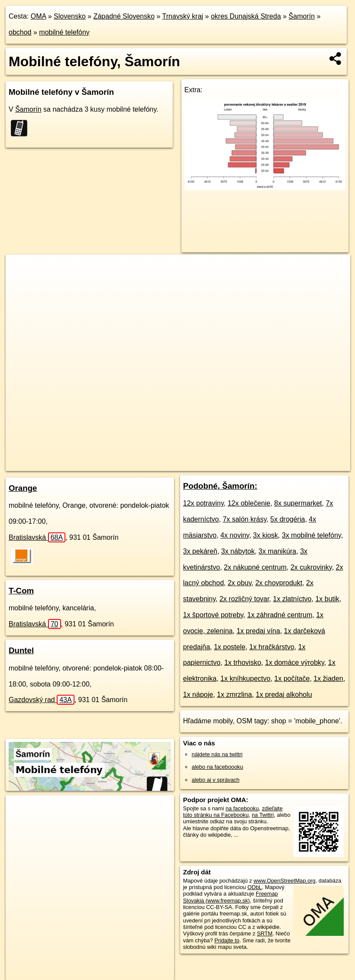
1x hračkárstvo (272, 647)
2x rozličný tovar (244, 599)
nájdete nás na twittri (217, 754)
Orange (23, 488)
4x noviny (235, 535)
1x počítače (292, 679)
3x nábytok (238, 551)
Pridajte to (227, 940)
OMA (39, 16)
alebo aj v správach (216, 780)
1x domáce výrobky (295, 662)
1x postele (230, 647)
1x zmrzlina (234, 695)
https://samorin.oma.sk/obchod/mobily (305, 464)
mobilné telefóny (64, 32)
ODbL (254, 887)
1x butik (327, 599)
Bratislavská (37, 537)
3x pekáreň (200, 551)
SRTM (265, 933)
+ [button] (21, 269)
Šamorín (302, 16)
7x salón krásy (244, 519)
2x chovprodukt (279, 583)
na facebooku (242, 808)
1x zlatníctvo (292, 599)
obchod (20, 32)
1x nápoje (198, 695)
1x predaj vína (258, 631)
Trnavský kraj (183, 16)
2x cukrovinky (311, 567)
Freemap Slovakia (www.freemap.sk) (231, 897)
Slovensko (70, 16)
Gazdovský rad (42, 700)
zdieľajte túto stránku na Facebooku (233, 812)
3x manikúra (277, 551)
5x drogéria (287, 519)
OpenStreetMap (189, 464)
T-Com (21, 591)
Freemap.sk (233, 464)
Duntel (21, 650)
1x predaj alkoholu (284, 695)
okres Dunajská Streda (246, 16)
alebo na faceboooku (218, 767)
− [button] (21, 283)
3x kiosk (265, 535)
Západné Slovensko (124, 16)
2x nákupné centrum (255, 567)
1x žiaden (328, 679)
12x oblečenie (249, 503)
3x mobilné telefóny (311, 535)
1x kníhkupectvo (245, 679)
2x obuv (240, 583)
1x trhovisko (243, 662)
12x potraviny (203, 503)
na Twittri (263, 815)
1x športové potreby (213, 615)
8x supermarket (298, 503)
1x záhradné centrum (280, 615)
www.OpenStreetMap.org (285, 881)
